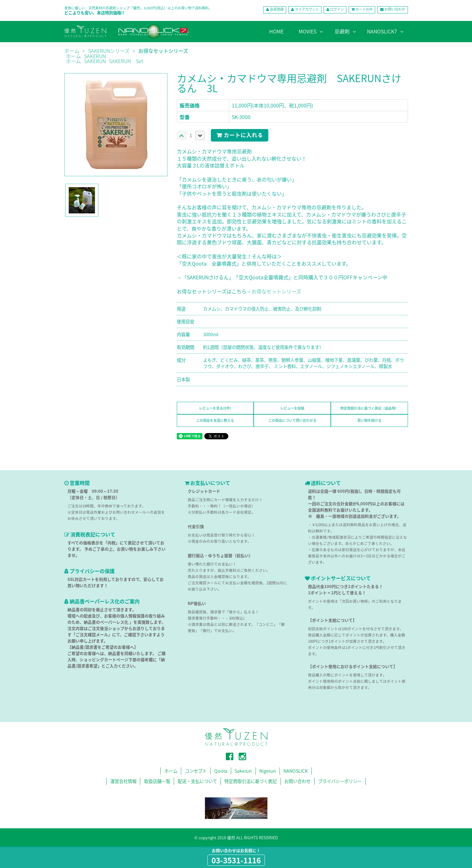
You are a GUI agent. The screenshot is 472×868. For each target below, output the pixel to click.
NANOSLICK (296, 771)
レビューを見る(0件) (215, 408)
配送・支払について (197, 781)
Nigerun (268, 771)
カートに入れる (243, 135)
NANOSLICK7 (382, 31)
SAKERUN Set (126, 62)
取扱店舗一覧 (157, 781)
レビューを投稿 (292, 408)
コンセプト (195, 771)
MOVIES (308, 31)
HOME (276, 31)
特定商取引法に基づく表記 (251, 781)
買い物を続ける (369, 421)
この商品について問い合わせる (292, 421)
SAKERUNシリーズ (109, 51)
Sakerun (243, 771)
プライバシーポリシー (340, 781)
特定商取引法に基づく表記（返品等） (369, 408)
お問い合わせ (395, 10)
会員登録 (276, 10)
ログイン (337, 10)
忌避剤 (342, 31)
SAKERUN (95, 57)
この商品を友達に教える (215, 421)
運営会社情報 (123, 781)
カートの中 (364, 10)
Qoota (220, 771)
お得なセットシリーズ (163, 51)
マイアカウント (307, 10)
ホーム (72, 51)
